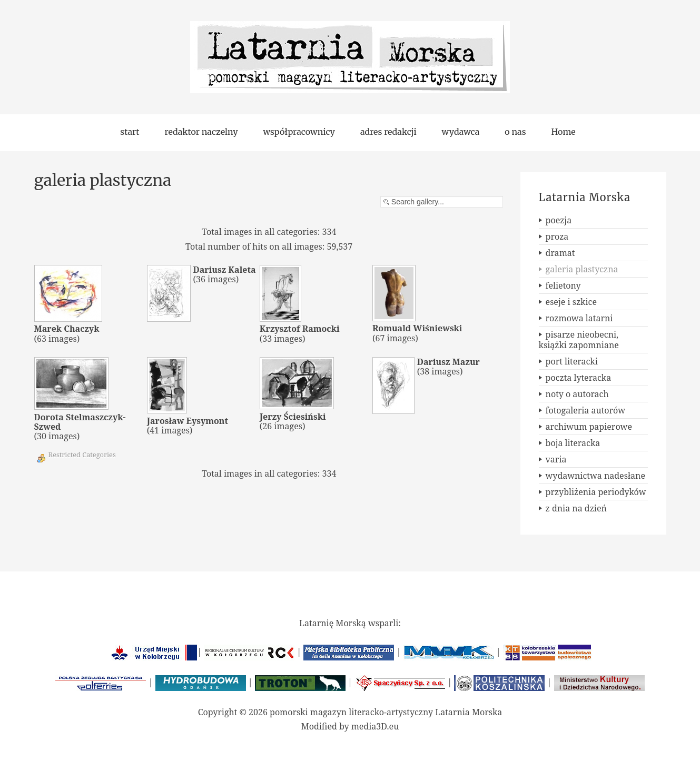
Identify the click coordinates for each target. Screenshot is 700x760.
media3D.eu (375, 726)
